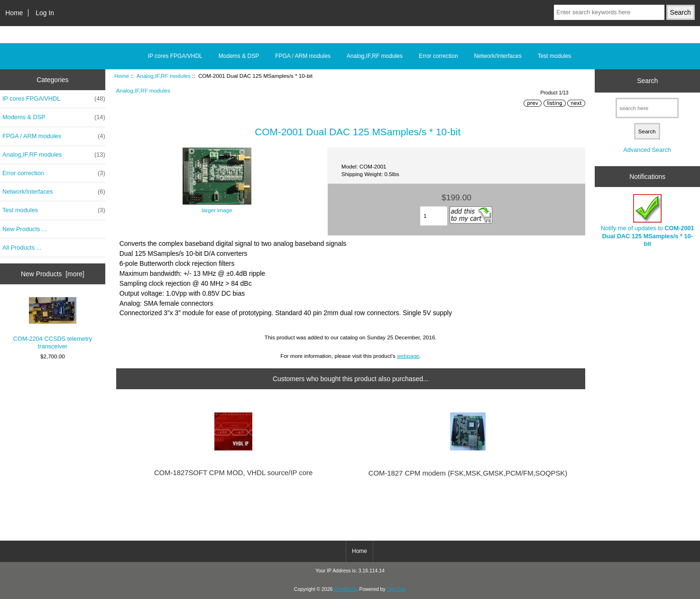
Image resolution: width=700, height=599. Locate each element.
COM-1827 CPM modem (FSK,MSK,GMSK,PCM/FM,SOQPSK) (468, 473)
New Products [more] (53, 274)
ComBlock (345, 589)
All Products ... (22, 248)
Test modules (555, 56)
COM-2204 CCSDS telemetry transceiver (53, 324)
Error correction (438, 56)
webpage (408, 356)
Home (14, 13)
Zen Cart (397, 589)
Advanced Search (647, 150)
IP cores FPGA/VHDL (175, 56)
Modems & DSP (239, 56)
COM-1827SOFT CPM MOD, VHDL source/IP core (233, 473)
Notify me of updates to (648, 221)
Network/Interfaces (498, 56)
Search (647, 81)
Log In (45, 13)
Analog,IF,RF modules (164, 76)
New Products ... (25, 229)
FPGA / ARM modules (303, 56)
